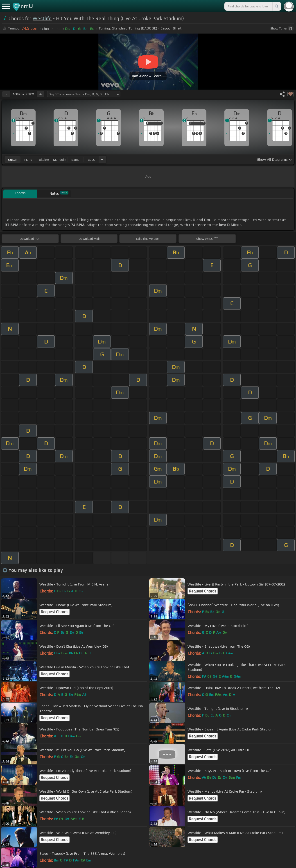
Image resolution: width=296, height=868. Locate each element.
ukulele (44, 160)
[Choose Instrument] (102, 159)
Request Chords (203, 591)
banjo (75, 160)
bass (91, 160)
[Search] (276, 6)
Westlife (42, 18)
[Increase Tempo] (41, 94)
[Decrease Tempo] (6, 94)
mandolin (60, 160)
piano (28, 160)
